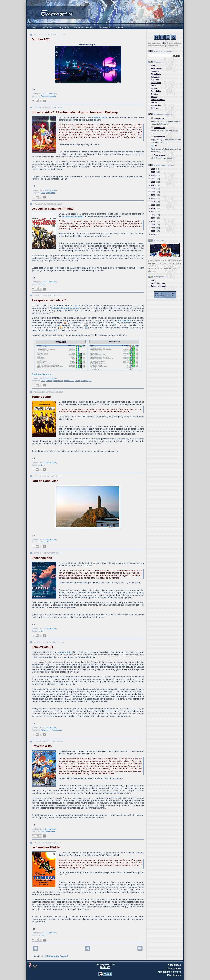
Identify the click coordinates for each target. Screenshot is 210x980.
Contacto (119, 28)
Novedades (156, 91)
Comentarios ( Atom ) (57, 956)
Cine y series (63, 28)
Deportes (155, 80)
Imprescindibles (158, 100)
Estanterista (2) (42, 647)
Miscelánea (69, 381)
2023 (153, 179)
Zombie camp (41, 397)
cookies (163, 43)
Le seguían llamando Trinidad (52, 209)
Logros (154, 102)
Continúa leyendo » (41, 374)
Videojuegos (47, 28)
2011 (153, 218)
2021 (153, 185)
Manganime (51, 193)
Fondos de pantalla (49, 96)
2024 (153, 175)
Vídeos (154, 97)
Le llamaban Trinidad (73, 216)
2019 (153, 192)
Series (78, 381)
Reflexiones (46, 730)
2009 (153, 225)
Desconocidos (42, 558)
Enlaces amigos (158, 283)
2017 (153, 198)
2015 (153, 205)
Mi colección (105, 28)
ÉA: (155, 146)
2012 (153, 215)
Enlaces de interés (159, 286)
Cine (43, 193)
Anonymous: (159, 118)
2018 (153, 195)
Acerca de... (156, 105)
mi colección (125, 320)
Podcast (155, 108)
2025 (153, 172)
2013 (153, 211)
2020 (153, 189)
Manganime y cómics (84, 28)
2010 (153, 221)
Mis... (153, 280)
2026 (153, 169)
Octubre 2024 (41, 39)
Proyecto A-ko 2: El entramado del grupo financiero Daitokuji (75, 112)
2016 (153, 202)
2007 (153, 231)
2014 (153, 208)
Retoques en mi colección (50, 300)
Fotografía (45, 542)
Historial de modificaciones (65, 308)
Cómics (49, 381)
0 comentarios (51, 94)
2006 (153, 234)
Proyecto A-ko (100, 117)
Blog (34, 28)
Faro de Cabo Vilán (45, 481)
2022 (153, 182)
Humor (154, 88)
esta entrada (65, 652)
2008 (153, 228)
